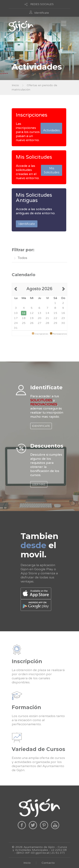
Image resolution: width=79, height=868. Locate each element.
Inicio (15, 85)
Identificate (42, 13)
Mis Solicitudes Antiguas (34, 198)
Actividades (51, 128)
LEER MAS (39, 484)
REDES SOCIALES (42, 4)
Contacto (48, 863)
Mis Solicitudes (34, 157)
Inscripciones (32, 115)
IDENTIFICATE (41, 426)
